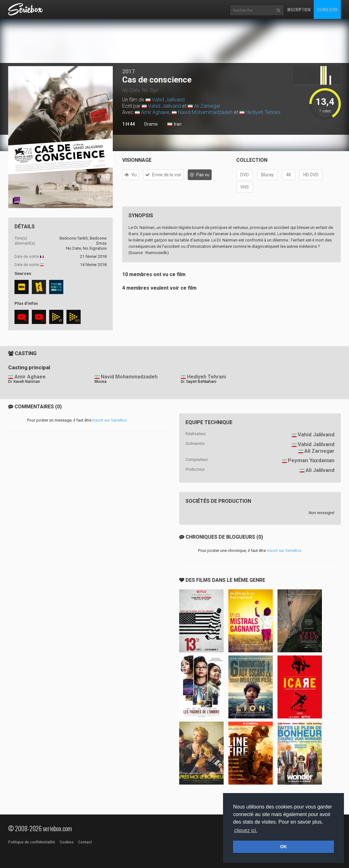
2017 (129, 71)
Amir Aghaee (155, 112)
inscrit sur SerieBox (110, 420)
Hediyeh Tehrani (263, 112)
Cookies (67, 842)
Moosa (100, 382)
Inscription (299, 9)
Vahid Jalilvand (168, 100)
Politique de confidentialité (32, 842)
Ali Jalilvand (320, 470)
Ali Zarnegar (207, 106)
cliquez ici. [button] (246, 830)
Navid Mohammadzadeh (205, 112)
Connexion (327, 9)
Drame (151, 124)
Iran (174, 124)
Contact (85, 842)
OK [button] (283, 847)
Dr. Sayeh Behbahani (199, 382)
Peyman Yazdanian (311, 460)
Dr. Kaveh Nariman (24, 382)
